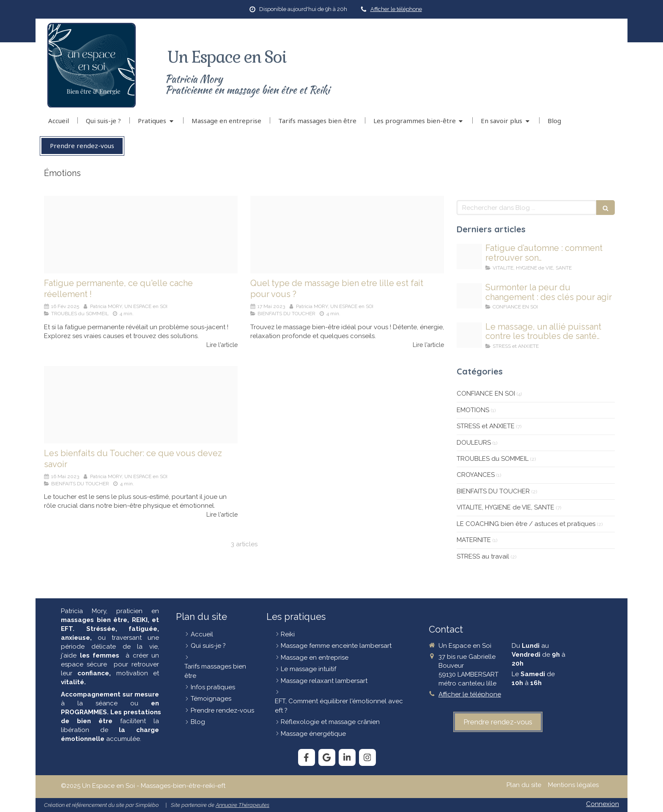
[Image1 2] (141, 405)
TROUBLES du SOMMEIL (493, 459)
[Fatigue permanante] (141, 235)
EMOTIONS (473, 410)
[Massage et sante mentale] (469, 335)
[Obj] (469, 296)
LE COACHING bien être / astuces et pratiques (526, 524)
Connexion (603, 804)
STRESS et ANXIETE (486, 426)
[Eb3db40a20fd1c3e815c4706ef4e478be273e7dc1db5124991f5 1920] (347, 235)
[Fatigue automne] (469, 256)
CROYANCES (476, 475)
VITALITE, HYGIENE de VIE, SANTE (505, 507)
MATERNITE (474, 540)
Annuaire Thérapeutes (242, 805)
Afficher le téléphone (396, 9)
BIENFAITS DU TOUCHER (493, 491)
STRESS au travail (483, 556)
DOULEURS (474, 443)
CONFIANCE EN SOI (486, 394)
